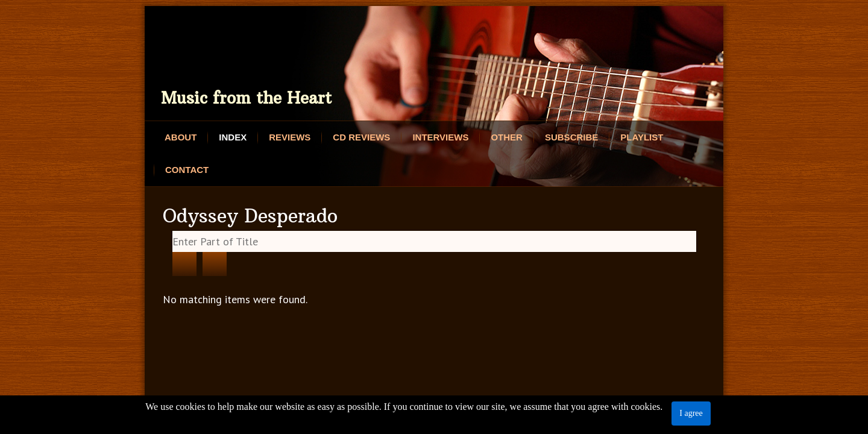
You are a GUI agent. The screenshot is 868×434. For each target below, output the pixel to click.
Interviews (440, 137)
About (181, 137)
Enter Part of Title (173, 231)
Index (233, 137)
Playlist (642, 137)
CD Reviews (361, 137)
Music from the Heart (246, 98)
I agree (691, 413)
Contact (187, 170)
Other (507, 137)
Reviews (290, 137)
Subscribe (571, 137)
